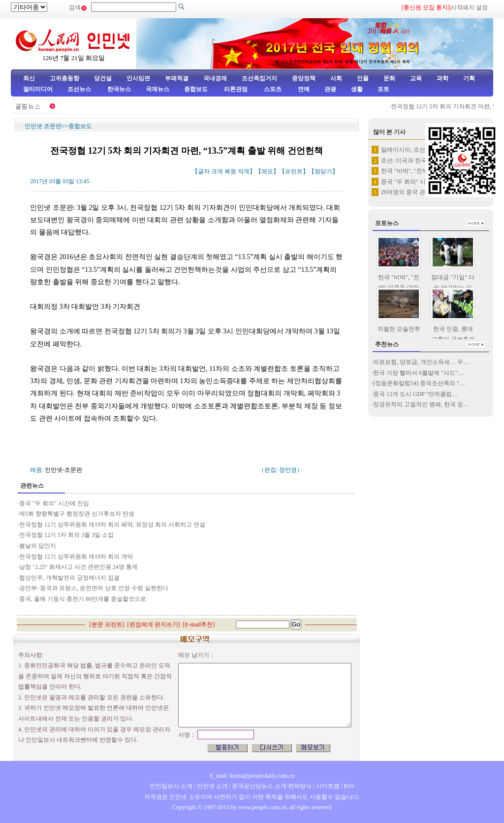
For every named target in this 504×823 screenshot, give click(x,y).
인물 (363, 78)
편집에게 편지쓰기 (154, 625)
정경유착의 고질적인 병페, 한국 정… (421, 404)
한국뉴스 (119, 89)
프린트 (294, 171)
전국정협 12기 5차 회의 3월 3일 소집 (66, 535)
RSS (349, 786)
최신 (29, 78)
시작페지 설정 (469, 7)
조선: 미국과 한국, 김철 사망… (421, 161)
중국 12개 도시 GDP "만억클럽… (415, 394)
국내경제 (215, 78)
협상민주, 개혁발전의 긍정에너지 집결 (69, 578)
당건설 (103, 78)
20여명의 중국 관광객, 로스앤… (422, 192)
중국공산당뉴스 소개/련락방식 (272, 786)
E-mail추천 (199, 625)
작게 (244, 171)
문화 (389, 78)
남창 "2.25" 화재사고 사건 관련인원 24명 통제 (79, 567)
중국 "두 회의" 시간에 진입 (55, 503)
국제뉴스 (157, 89)
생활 (357, 89)
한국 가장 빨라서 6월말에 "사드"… (418, 373)
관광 (330, 89)
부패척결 (177, 78)
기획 (469, 78)
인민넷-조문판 (63, 470)
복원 (230, 171)
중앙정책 (304, 78)
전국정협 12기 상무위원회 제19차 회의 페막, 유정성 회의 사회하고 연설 (112, 525)
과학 (442, 78)
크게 (217, 171)
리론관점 (236, 89)
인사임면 (138, 78)
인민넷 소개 (212, 786)
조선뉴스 (80, 89)
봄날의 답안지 (38, 546)
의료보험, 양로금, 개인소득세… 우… (421, 362)
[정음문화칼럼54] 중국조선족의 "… (419, 383)
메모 (267, 171)
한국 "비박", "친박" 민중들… (418, 171)
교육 (416, 78)
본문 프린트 (107, 625)
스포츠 (272, 89)
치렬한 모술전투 (399, 329)
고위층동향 (64, 78)
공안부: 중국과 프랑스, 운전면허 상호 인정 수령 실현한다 (94, 588)
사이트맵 (328, 786)
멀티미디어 (38, 89)
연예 (303, 89)
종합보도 (196, 89)
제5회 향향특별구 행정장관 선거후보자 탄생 (77, 514)
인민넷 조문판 (43, 126)
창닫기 (323, 171)
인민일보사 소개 (171, 786)
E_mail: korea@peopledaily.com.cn (252, 776)
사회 (336, 78)
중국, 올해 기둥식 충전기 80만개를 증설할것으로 (83, 599)
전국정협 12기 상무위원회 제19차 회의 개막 (77, 557)
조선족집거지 (259, 78)
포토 (383, 89)
